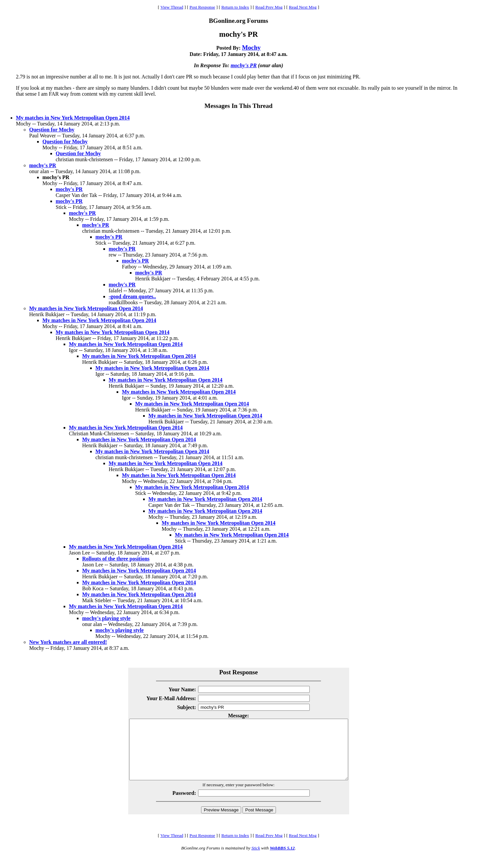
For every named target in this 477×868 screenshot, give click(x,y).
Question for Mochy (52, 130)
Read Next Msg (303, 7)
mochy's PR (244, 65)
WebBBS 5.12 (282, 860)
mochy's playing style (106, 618)
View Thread (172, 7)
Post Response (202, 7)
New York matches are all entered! (68, 642)
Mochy (251, 48)
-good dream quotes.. (132, 296)
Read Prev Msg (269, 7)
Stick (256, 860)
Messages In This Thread (238, 106)
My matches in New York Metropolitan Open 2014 (73, 118)
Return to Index (235, 7)
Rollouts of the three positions (116, 559)
